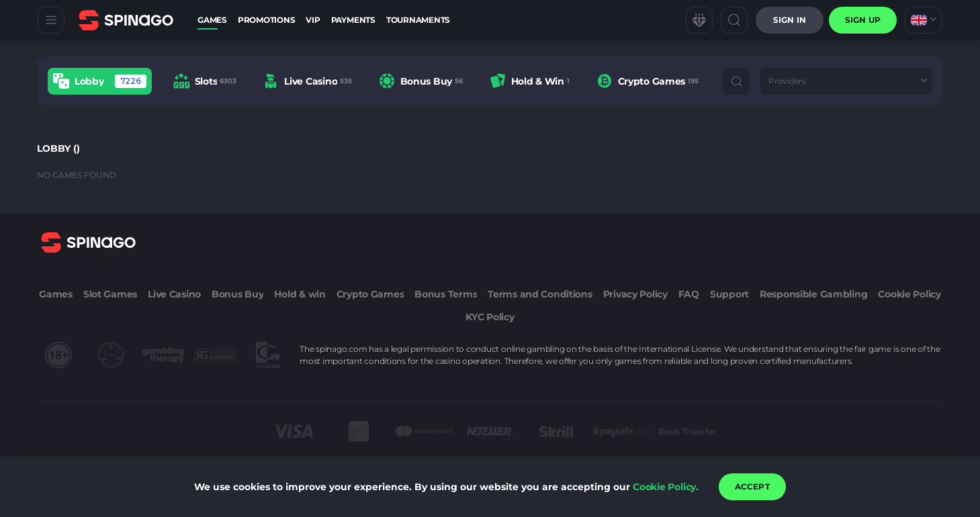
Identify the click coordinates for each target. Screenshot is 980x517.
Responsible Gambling (813, 294)
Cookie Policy (909, 294)
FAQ (689, 294)
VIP (313, 20)
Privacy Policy (635, 294)
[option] (100, 81)
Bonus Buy (237, 294)
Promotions (267, 20)
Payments (353, 20)
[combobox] (924, 20)
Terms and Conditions (540, 294)
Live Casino (174, 294)
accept (752, 486)
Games (212, 20)
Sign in (790, 20)
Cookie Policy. (666, 487)
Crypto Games (370, 294)
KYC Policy (490, 317)
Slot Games (110, 294)
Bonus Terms (446, 294)
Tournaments (418, 20)
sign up (863, 20)
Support (729, 294)
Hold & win (300, 294)
